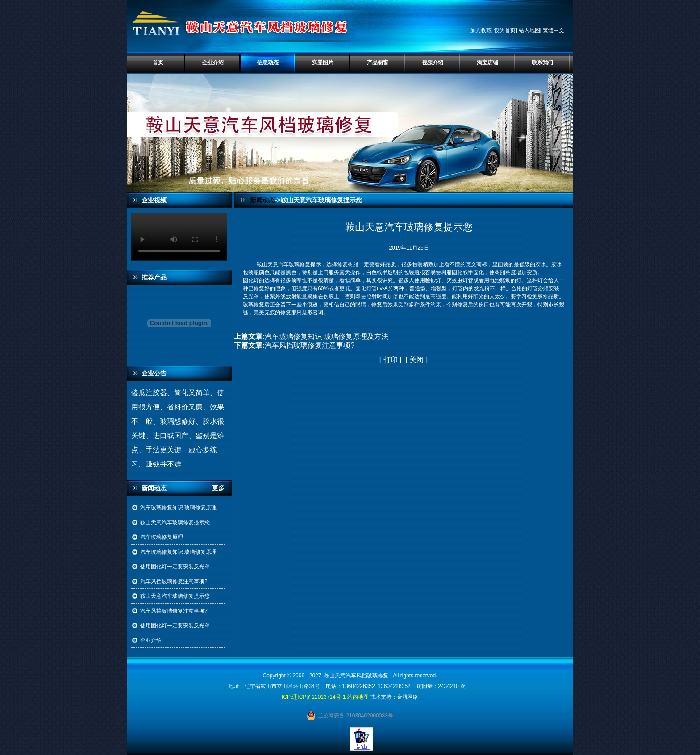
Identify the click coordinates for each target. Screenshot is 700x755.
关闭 (417, 360)
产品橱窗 (378, 63)
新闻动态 (262, 200)
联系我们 (542, 63)
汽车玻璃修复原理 (162, 537)
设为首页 (505, 30)
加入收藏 (481, 30)
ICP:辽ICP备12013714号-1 (314, 697)
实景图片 (323, 63)
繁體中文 (554, 30)
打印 (391, 360)
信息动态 (268, 63)
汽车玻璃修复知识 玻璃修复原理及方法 (326, 336)
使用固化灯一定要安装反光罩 (175, 567)
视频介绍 (433, 63)
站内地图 (529, 30)
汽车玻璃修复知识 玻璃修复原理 (178, 508)
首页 (158, 63)
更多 (222, 488)
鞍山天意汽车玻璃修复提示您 (175, 522)
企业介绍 (213, 63)
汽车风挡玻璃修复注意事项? (174, 581)
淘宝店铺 (487, 63)
